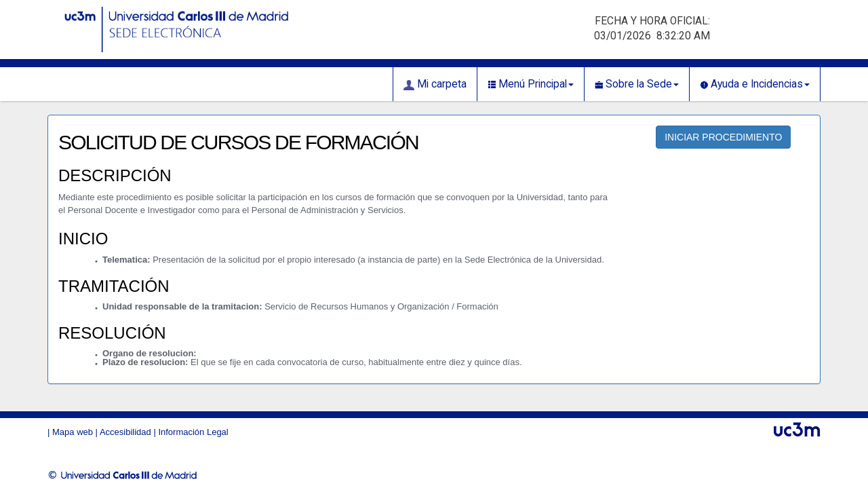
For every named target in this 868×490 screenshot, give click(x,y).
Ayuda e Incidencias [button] (755, 84)
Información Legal (193, 432)
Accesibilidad (125, 432)
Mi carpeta (435, 84)
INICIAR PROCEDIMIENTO (723, 137)
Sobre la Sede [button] (637, 84)
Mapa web (73, 432)
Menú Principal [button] (531, 84)
